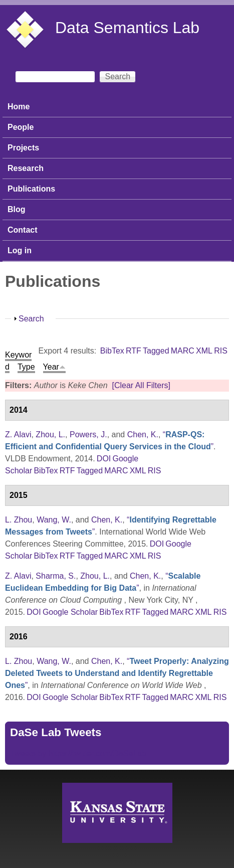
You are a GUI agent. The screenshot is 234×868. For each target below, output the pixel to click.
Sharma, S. (56, 576)
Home (19, 107)
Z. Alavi (18, 435)
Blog (17, 209)
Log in (20, 250)
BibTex (112, 351)
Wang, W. (54, 520)
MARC (183, 351)
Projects (23, 148)
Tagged (156, 351)
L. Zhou (19, 520)
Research (26, 168)
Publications (31, 189)
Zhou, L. (50, 435)
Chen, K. (143, 435)
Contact (23, 230)
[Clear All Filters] (141, 385)
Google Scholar (70, 612)
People (21, 127)
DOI (104, 459)
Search (31, 319)
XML (204, 351)
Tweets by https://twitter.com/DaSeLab (78, 753)
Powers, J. (88, 435)
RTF (134, 351)
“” (117, 673)
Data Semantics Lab (127, 28)
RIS (221, 351)
